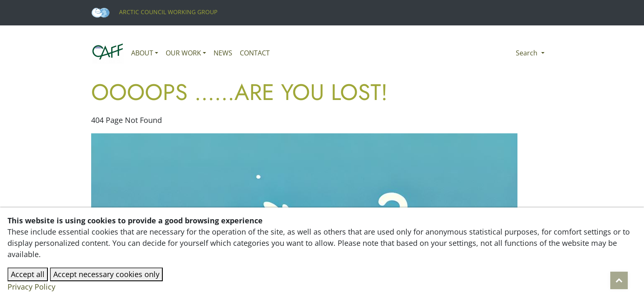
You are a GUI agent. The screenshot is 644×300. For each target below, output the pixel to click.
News (223, 53)
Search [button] (527, 53)
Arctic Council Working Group (154, 12)
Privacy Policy (31, 287)
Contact (255, 53)
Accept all (28, 274)
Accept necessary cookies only (106, 274)
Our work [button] (183, 53)
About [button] (142, 53)
